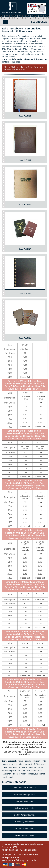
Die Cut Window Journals (25, 815)
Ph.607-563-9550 (10, 850)
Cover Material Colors (25, 835)
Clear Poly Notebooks (24, 822)
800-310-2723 (39, 22)
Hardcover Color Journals (24, 795)
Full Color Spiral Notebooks (24, 788)
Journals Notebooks (25, 801)
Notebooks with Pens (25, 828)
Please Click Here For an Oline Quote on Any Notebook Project (23, 68)
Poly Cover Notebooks (25, 808)
